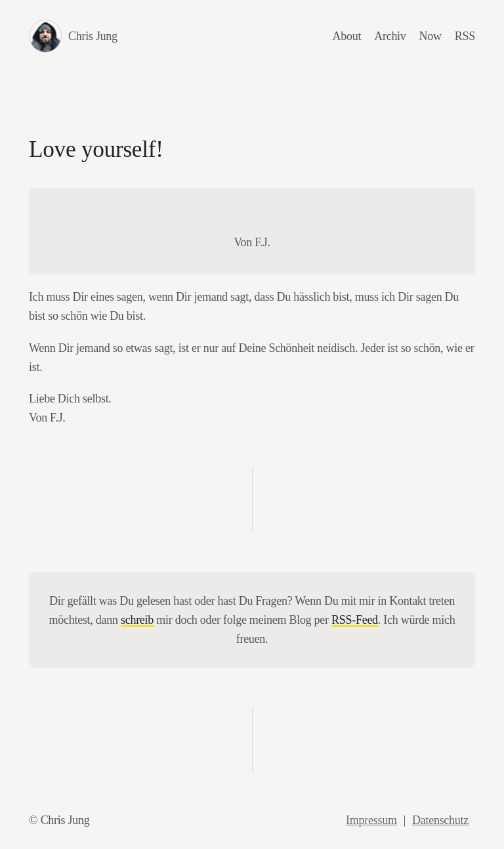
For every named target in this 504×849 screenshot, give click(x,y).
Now (430, 36)
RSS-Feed (355, 620)
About (347, 36)
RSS (465, 36)
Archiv (390, 36)
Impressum (371, 820)
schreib (137, 620)
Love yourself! (96, 149)
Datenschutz (440, 820)
